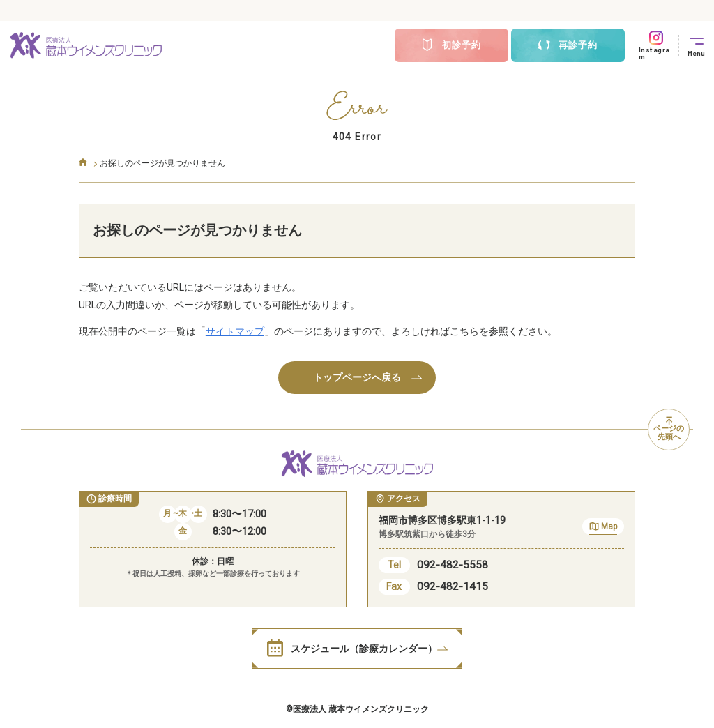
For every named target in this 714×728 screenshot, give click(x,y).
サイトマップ (235, 331)
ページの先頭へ (669, 430)
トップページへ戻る (367, 377)
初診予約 (451, 45)
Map (603, 528)
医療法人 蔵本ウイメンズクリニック (361, 709)
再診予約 (568, 45)
